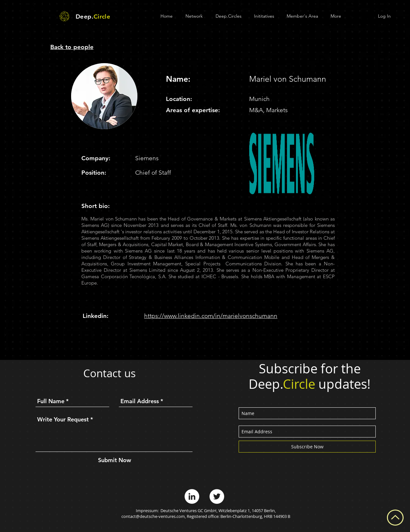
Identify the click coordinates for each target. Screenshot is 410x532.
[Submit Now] (115, 460)
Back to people (72, 47)
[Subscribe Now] (307, 447)
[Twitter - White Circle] (217, 496)
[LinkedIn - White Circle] (192, 496)
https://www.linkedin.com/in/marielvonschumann (211, 316)
